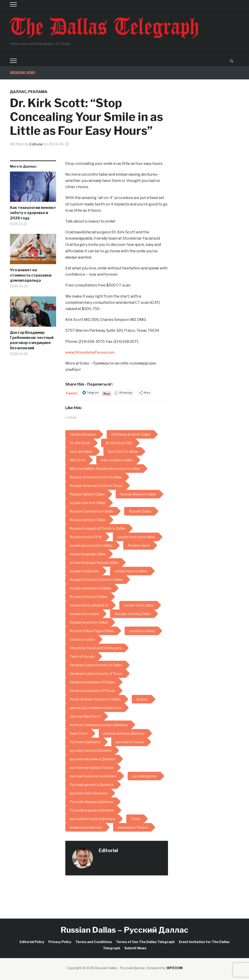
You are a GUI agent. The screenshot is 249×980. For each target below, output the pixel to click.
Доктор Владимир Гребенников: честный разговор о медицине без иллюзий (32, 340)
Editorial (37, 144)
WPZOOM (175, 968)
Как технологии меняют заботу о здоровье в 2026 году (33, 213)
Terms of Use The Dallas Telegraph (145, 942)
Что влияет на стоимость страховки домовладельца (31, 275)
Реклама (38, 92)
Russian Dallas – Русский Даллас (124, 930)
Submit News (135, 948)
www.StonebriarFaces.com (90, 352)
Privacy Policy (60, 942)
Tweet (71, 393)
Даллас (18, 92)
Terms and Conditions (94, 942)
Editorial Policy (32, 942)
